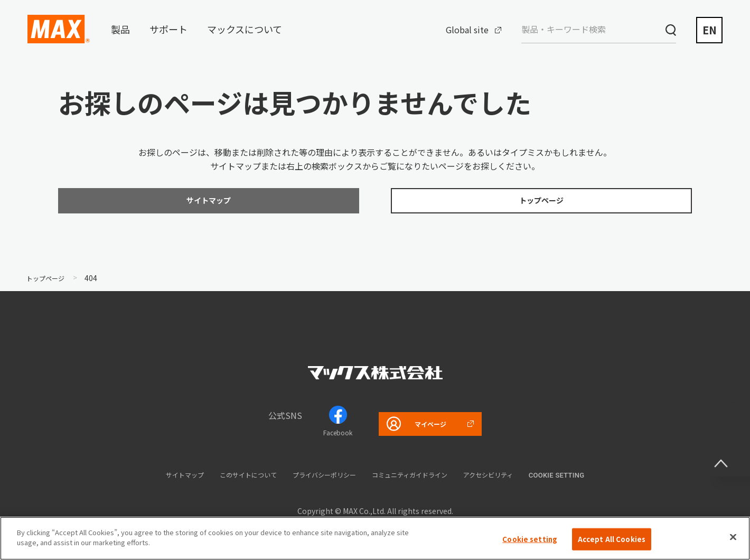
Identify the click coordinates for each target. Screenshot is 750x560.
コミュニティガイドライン (423, 479)
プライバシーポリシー (320, 479)
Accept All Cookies (612, 539)
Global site (467, 30)
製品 (120, 29)
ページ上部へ (729, 447)
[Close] (733, 537)
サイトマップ (154, 479)
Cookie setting (592, 480)
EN (710, 30)
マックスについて (245, 29)
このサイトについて (229, 479)
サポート (168, 29)
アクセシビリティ (517, 479)
